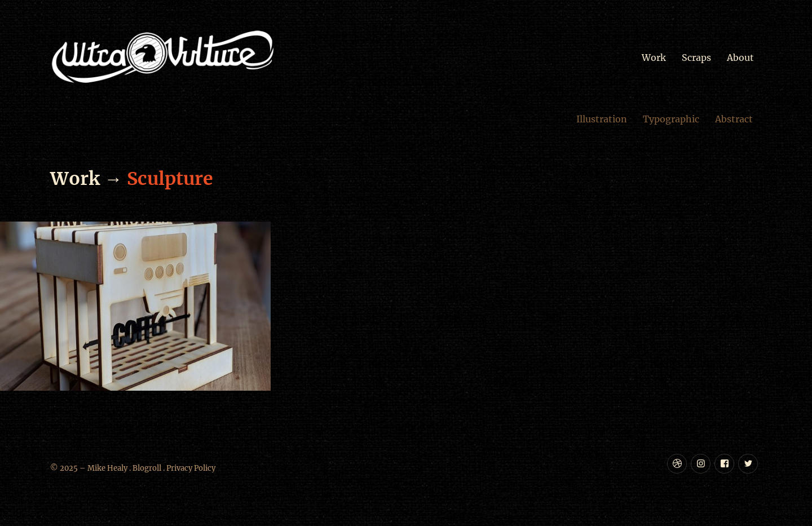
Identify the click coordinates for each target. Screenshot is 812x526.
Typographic (671, 119)
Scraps (696, 58)
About (740, 58)
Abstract (734, 119)
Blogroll (147, 468)
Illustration (602, 119)
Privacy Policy (191, 468)
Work (654, 58)
